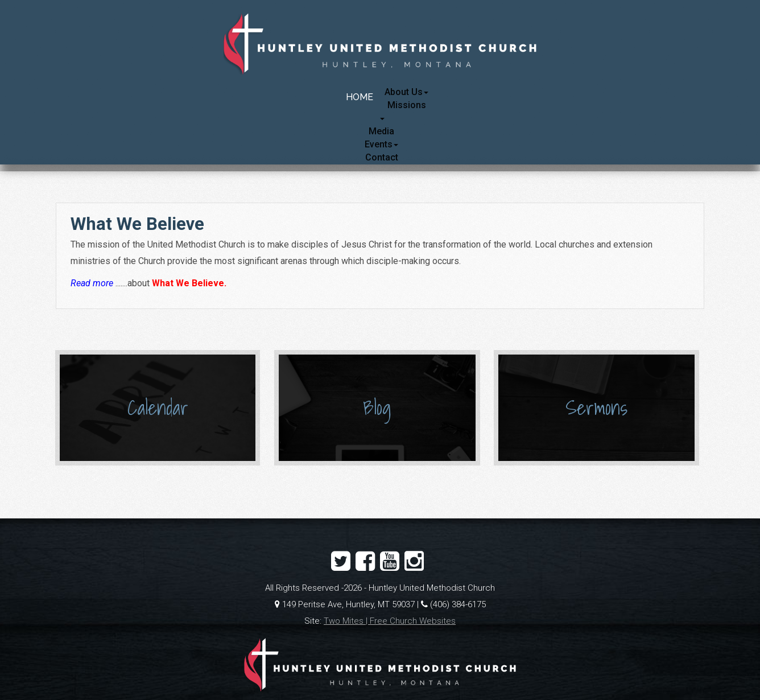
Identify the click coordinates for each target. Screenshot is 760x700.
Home (360, 97)
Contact (382, 157)
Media (381, 131)
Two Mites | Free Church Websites (390, 621)
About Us (406, 92)
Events (381, 144)
